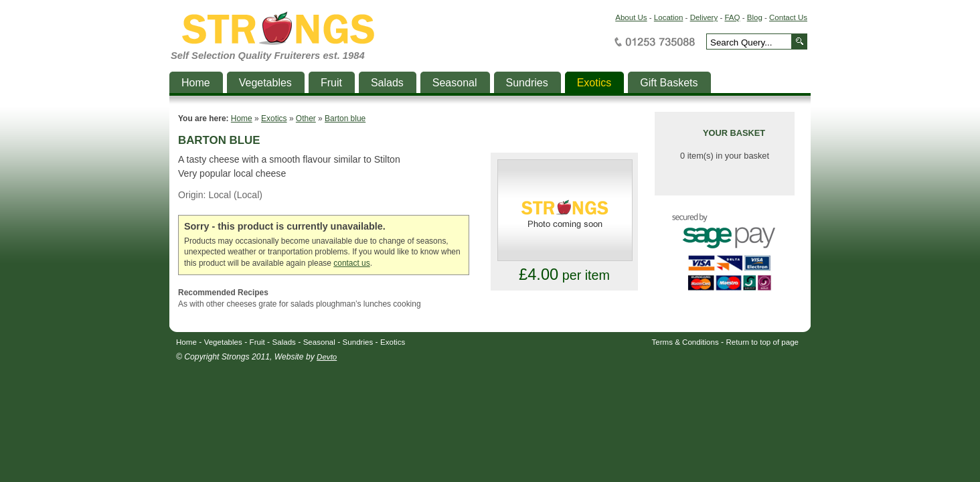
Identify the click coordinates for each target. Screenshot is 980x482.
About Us (631, 17)
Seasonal (319, 342)
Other (306, 118)
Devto (327, 357)
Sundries (358, 342)
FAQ (732, 17)
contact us (351, 263)
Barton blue (345, 118)
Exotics (274, 118)
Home (242, 118)
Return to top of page (763, 342)
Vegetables (223, 342)
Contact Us (788, 17)
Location (669, 17)
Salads (284, 342)
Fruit (257, 342)
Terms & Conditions (685, 342)
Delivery (704, 17)
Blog (755, 17)
